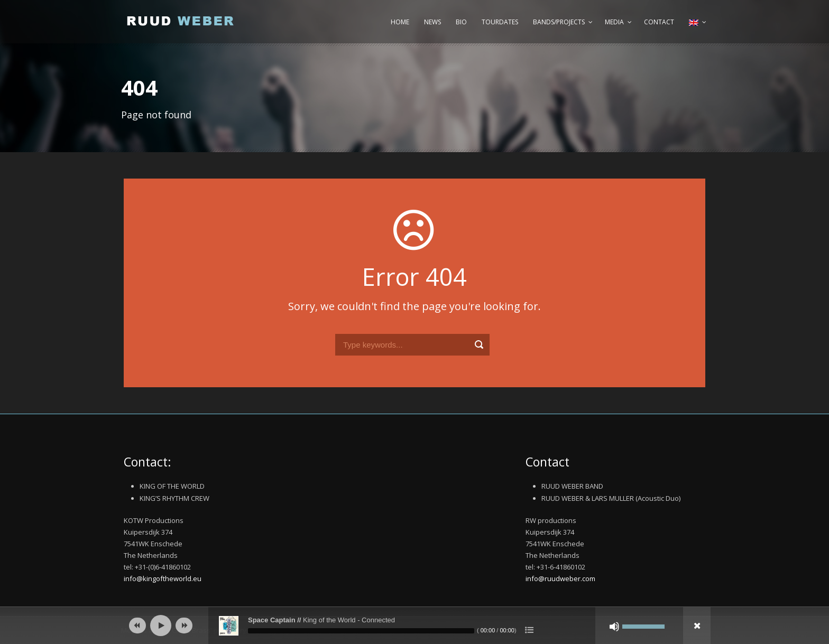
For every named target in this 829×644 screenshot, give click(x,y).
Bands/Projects (559, 22)
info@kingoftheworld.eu (163, 578)
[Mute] (614, 627)
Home (400, 22)
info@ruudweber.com (560, 578)
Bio (461, 22)
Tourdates (500, 22)
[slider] (361, 631)
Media (614, 22)
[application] (414, 626)
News (432, 22)
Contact (659, 22)
